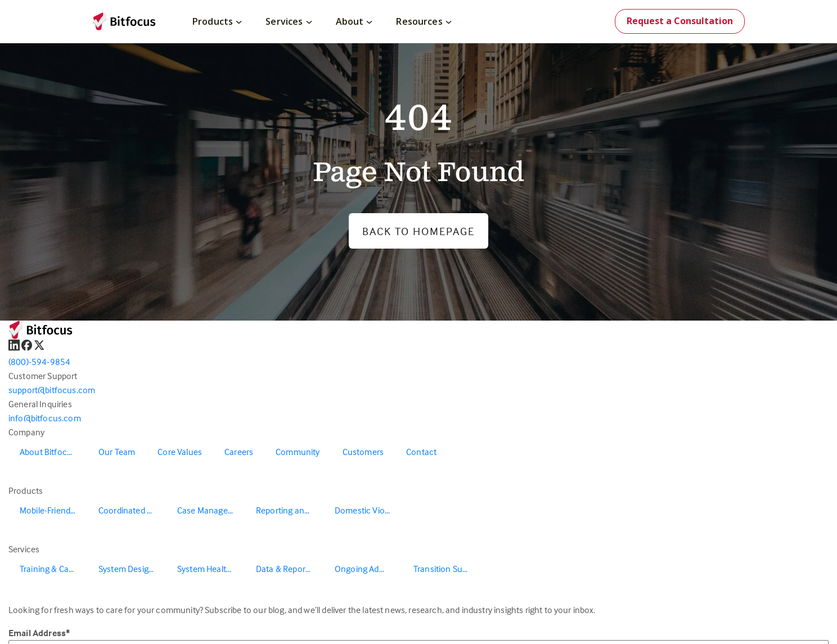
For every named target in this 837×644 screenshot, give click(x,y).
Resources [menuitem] (424, 21)
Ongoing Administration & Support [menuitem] (368, 569)
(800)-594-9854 (39, 362)
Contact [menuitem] (421, 452)
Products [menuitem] (217, 21)
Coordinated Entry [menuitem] (132, 510)
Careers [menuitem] (239, 452)
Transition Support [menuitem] (447, 569)
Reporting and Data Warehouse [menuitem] (290, 510)
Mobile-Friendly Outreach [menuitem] (53, 510)
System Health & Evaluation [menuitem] (211, 569)
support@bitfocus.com (52, 390)
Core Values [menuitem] (180, 452)
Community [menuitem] (298, 452)
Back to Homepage (418, 231)
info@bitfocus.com (45, 418)
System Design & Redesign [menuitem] (132, 569)
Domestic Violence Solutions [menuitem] (368, 510)
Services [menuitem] (289, 21)
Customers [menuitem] (363, 452)
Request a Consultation (680, 21)
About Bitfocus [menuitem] (48, 452)
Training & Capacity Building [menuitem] (53, 569)
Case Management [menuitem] (211, 510)
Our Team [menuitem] (117, 452)
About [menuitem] (354, 21)
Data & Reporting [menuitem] (288, 569)
